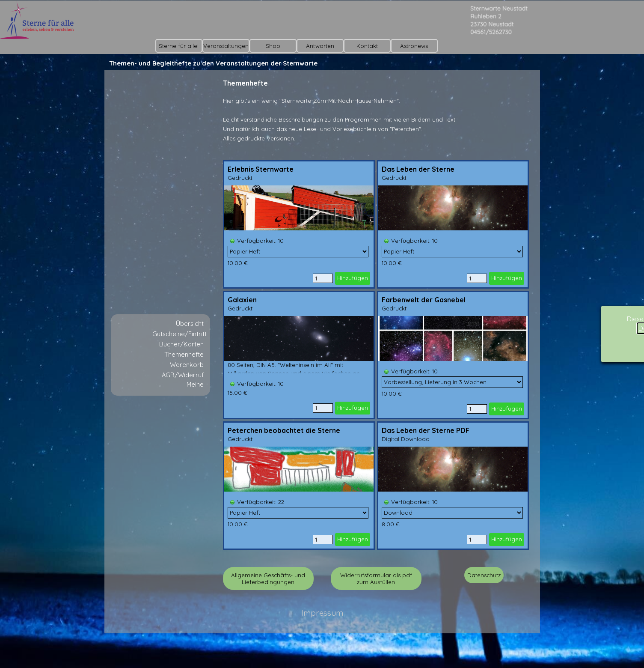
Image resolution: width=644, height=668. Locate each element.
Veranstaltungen (226, 46)
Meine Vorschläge (187, 388)
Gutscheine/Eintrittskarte (189, 334)
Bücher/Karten (181, 344)
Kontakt (367, 46)
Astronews (414, 46)
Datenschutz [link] (484, 575)
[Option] (298, 252)
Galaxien (242, 300)
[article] (299, 224)
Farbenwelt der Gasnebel (424, 300)
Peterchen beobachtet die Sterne (284, 430)
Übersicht (190, 324)
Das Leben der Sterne (418, 169)
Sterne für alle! (179, 46)
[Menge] (323, 278)
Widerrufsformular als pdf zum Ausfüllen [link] (376, 579)
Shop (273, 46)
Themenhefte (184, 354)
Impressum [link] (322, 613)
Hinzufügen (353, 278)
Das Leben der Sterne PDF (426, 430)
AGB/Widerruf (183, 375)
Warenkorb (187, 365)
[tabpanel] (376, 119)
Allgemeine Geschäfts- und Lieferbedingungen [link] (268, 579)
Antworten (320, 46)
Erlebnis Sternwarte (261, 169)
